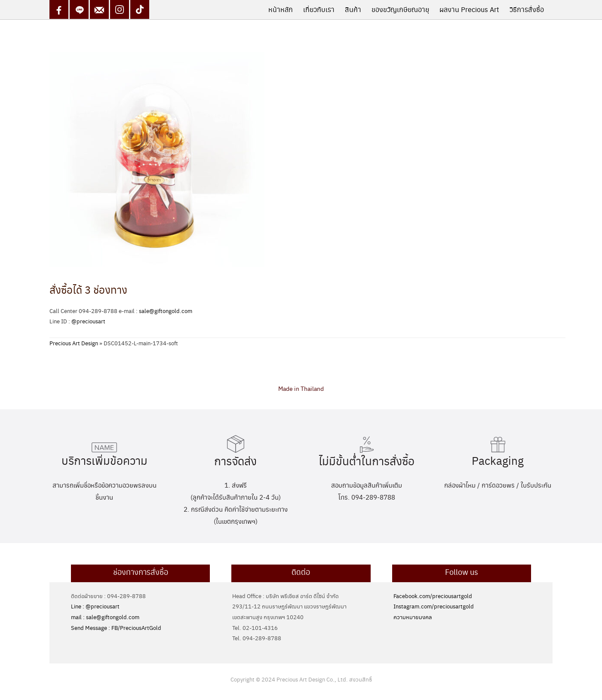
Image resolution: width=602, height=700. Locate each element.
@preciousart (88, 321)
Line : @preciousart (95, 606)
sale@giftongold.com (166, 311)
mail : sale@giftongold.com (105, 617)
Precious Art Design (74, 343)
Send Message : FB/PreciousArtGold (116, 628)
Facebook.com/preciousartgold (433, 596)
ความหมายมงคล (413, 617)
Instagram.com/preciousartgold (434, 606)
